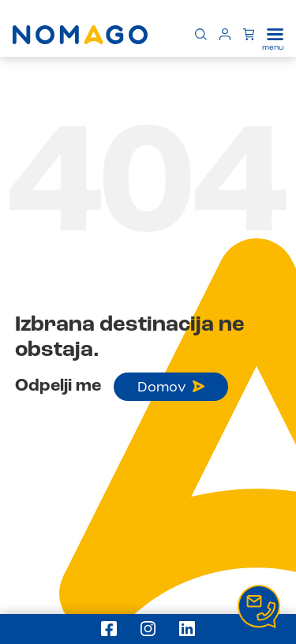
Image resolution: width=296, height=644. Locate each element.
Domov (171, 388)
